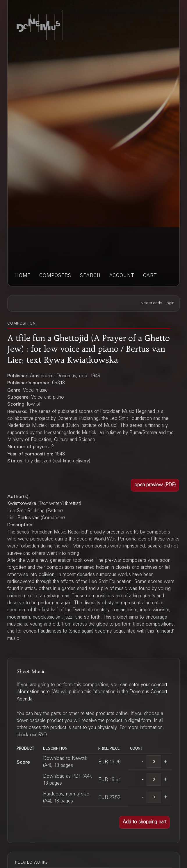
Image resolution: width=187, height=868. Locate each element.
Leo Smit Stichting (26, 511)
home (23, 276)
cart (150, 276)
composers (55, 276)
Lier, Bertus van (23, 518)
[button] (155, 485)
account (122, 276)
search (90, 276)
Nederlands (151, 303)
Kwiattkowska (22, 504)
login (170, 303)
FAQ (43, 735)
